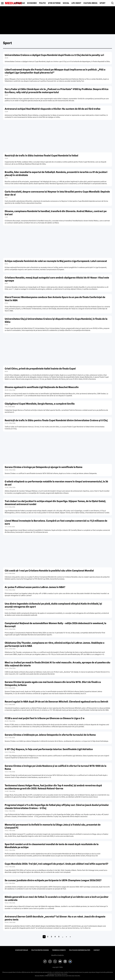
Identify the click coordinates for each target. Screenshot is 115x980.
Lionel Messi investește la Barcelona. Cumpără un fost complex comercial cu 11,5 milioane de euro (56, 522)
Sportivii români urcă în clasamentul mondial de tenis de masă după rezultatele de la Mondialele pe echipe (52, 846)
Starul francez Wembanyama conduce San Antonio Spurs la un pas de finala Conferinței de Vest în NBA (55, 299)
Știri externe (54, 3)
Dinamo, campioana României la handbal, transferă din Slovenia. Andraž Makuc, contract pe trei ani (56, 213)
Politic (42, 3)
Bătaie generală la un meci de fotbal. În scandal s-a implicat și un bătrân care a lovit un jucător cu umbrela (57, 898)
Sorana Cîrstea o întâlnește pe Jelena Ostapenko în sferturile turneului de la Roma (50, 735)
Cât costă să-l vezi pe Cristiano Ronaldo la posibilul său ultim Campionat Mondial (49, 571)
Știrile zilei (20, 3)
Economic (32, 3)
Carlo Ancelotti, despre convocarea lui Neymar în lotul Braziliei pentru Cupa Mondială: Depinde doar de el (57, 193)
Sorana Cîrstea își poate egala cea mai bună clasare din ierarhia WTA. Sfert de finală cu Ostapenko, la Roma (53, 684)
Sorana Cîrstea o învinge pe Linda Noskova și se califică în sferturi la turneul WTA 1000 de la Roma (56, 767)
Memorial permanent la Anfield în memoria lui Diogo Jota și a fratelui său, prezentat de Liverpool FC (53, 826)
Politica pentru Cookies (40, 950)
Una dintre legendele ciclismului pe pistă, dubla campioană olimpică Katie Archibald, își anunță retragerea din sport (53, 605)
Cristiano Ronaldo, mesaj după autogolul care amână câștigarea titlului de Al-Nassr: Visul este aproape (57, 279)
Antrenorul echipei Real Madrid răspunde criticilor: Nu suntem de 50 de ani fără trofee (53, 109)
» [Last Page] (70, 937)
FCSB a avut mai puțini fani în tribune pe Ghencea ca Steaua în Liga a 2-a (45, 718)
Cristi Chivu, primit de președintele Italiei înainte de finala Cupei (40, 369)
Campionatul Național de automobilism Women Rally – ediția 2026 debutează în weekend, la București (55, 625)
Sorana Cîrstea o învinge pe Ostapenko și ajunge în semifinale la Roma (44, 467)
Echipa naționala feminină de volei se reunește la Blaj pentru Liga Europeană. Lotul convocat (56, 261)
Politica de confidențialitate (80, 950)
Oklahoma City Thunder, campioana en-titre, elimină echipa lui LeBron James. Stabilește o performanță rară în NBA (55, 644)
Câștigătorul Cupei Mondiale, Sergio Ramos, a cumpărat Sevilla (40, 404)
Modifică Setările (57, 955)
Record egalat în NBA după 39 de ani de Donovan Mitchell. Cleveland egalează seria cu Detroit (56, 702)
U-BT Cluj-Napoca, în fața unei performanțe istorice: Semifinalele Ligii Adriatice (49, 749)
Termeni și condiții (59, 950)
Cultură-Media (90, 3)
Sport (102, 3)
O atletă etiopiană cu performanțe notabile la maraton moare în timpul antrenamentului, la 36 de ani (56, 483)
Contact (97, 950)
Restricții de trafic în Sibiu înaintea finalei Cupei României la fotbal (41, 156)
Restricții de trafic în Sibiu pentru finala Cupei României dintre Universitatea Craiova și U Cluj (56, 420)
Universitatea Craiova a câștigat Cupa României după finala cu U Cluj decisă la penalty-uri (54, 55)
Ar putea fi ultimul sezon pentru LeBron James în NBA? (35, 587)
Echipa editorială (22, 950)
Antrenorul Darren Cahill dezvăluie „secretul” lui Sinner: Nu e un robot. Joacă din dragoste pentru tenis (55, 918)
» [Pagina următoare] (66, 937)
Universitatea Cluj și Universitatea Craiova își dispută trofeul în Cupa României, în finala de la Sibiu (56, 320)
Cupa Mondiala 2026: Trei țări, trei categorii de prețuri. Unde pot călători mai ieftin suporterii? (56, 864)
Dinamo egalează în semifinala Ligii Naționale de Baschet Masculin (42, 387)
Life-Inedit (76, 3)
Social (66, 3)
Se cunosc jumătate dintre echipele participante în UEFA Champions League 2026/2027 (53, 880)
